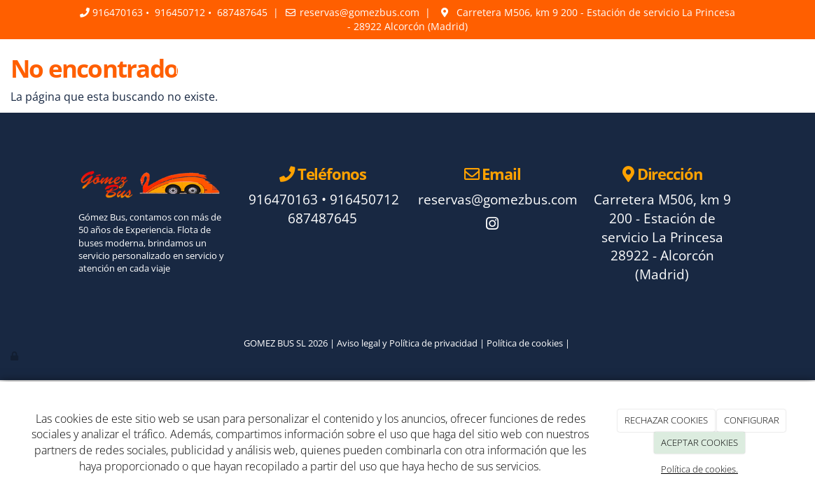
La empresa (255, 70)
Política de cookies (525, 343)
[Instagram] (492, 225)
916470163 (118, 12)
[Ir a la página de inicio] (64, 70)
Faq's (448, 70)
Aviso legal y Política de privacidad (407, 343)
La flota (326, 70)
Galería (545, 70)
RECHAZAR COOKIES (666, 420)
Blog (494, 70)
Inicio (189, 70)
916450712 (180, 12)
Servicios (390, 70)
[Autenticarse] (15, 356)
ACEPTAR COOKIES (699, 442)
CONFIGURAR (752, 420)
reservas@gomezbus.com (360, 12)
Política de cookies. (699, 469)
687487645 (242, 12)
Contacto (609, 70)
